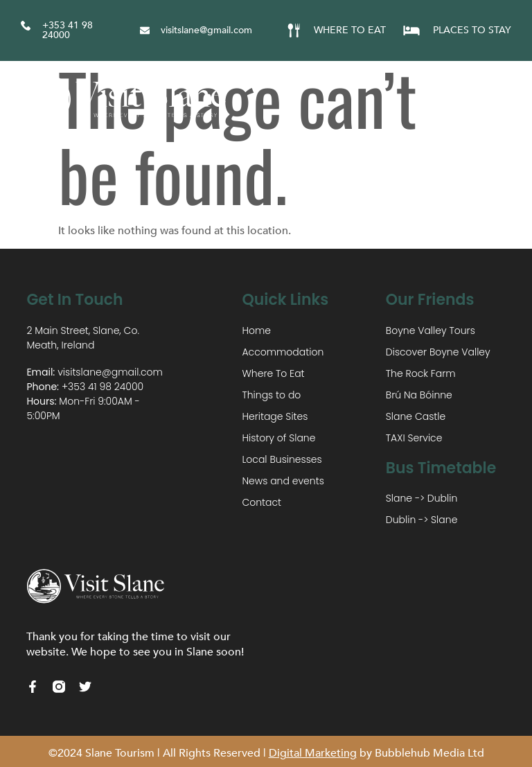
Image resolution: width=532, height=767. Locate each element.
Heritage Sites (275, 416)
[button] (503, 99)
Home (256, 330)
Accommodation (283, 352)
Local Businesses (282, 459)
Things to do (271, 395)
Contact (261, 502)
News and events (283, 481)
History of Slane (278, 438)
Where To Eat (273, 373)
